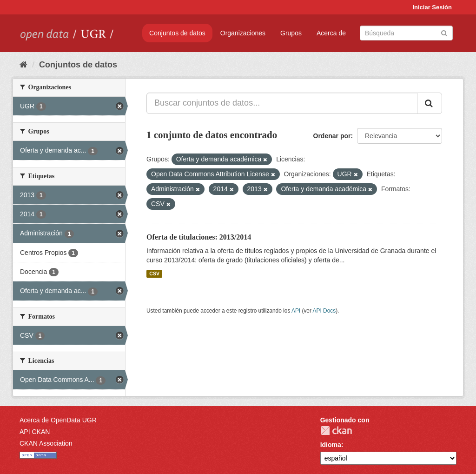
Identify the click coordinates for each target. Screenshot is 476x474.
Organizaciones (243, 33)
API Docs (324, 311)
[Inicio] (23, 65)
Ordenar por (332, 136)
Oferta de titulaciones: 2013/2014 (199, 237)
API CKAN (35, 432)
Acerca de (331, 33)
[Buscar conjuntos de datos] (406, 33)
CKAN (336, 431)
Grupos (291, 33)
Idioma (331, 445)
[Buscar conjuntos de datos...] (282, 103)
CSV (154, 274)
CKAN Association (46, 443)
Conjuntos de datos (177, 33)
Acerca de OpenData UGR (58, 420)
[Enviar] (444, 32)
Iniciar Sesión (432, 7)
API (296, 311)
